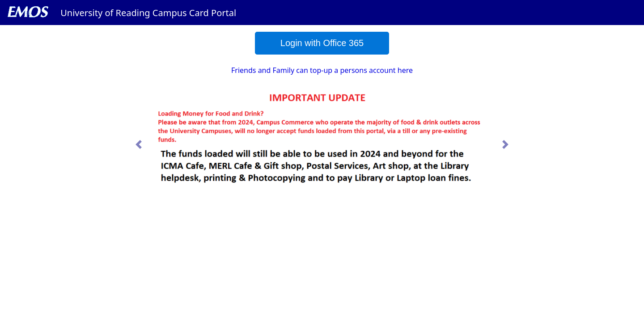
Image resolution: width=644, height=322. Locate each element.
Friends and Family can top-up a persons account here (322, 70)
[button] (139, 144)
